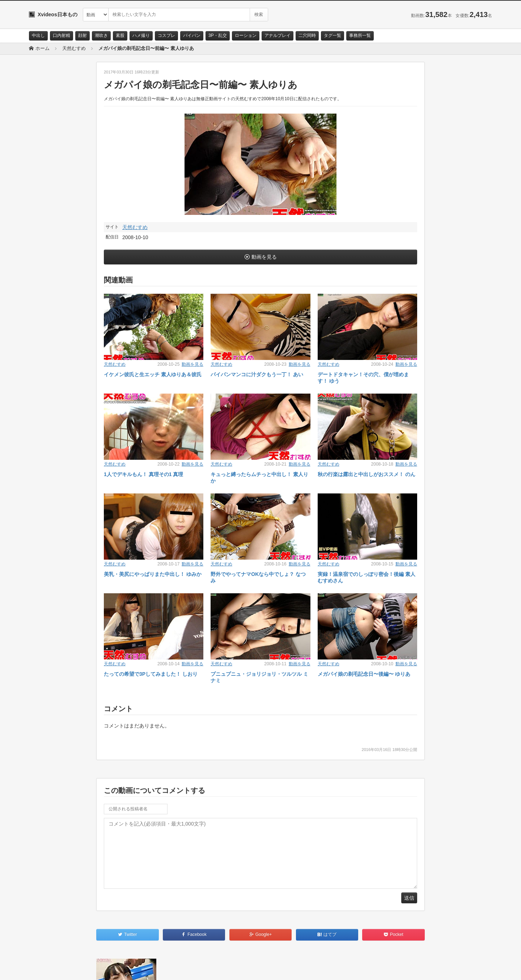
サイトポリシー (83, 968)
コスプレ (166, 35)
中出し (38, 35)
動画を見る (264, 257)
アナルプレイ (278, 35)
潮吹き (101, 35)
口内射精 (62, 35)
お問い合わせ (48, 968)
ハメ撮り (141, 35)
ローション (246, 35)
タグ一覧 (332, 35)
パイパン (192, 35)
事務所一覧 (360, 35)
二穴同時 (307, 35)
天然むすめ (135, 227)
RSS (111, 968)
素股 (120, 35)
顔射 (82, 35)
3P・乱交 (218, 35)
